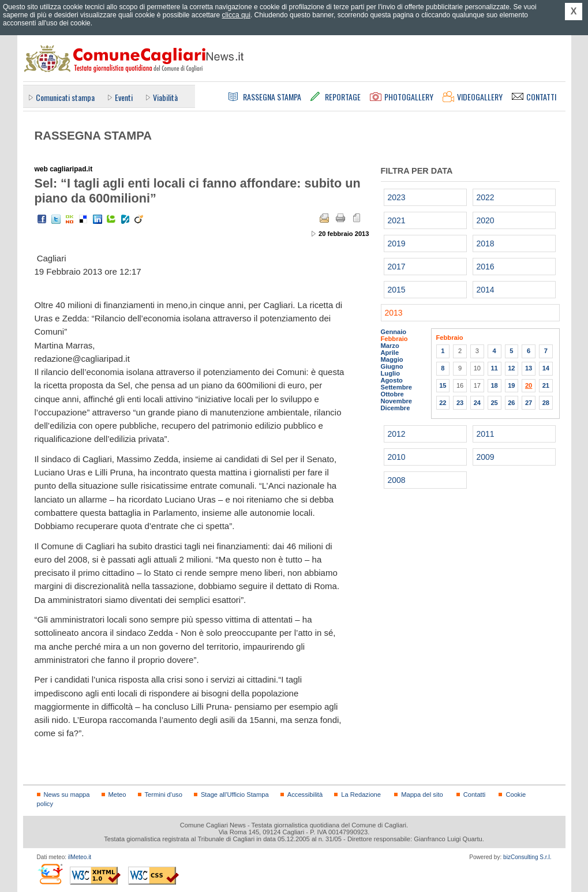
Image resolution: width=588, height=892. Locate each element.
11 (494, 368)
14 (546, 368)
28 (546, 403)
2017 (397, 267)
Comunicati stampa (65, 97)
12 (511, 368)
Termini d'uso (164, 794)
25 (494, 403)
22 (443, 403)
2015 (397, 290)
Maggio (392, 359)
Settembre (397, 387)
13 (529, 368)
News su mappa (67, 794)
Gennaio (394, 332)
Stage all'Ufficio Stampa (235, 794)
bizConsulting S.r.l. (527, 857)
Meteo (117, 794)
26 (511, 403)
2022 (486, 197)
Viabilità (165, 97)
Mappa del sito (422, 794)
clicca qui (236, 15)
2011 (486, 434)
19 (511, 385)
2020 (486, 220)
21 (546, 385)
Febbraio (394, 339)
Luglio (390, 373)
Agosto (392, 380)
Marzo (390, 346)
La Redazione (361, 794)
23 (460, 403)
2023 (397, 197)
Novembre (397, 401)
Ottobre (392, 394)
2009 (486, 457)
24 (477, 403)
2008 (397, 480)
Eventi (124, 97)
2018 (486, 243)
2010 (397, 457)
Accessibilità (305, 794)
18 (494, 385)
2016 (486, 267)
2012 (397, 434)
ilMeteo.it (80, 857)
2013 (394, 313)
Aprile (390, 353)
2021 (397, 220)
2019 (397, 243)
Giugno (392, 366)
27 (529, 403)
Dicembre (396, 408)
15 (443, 385)
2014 (486, 290)
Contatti (474, 794)
